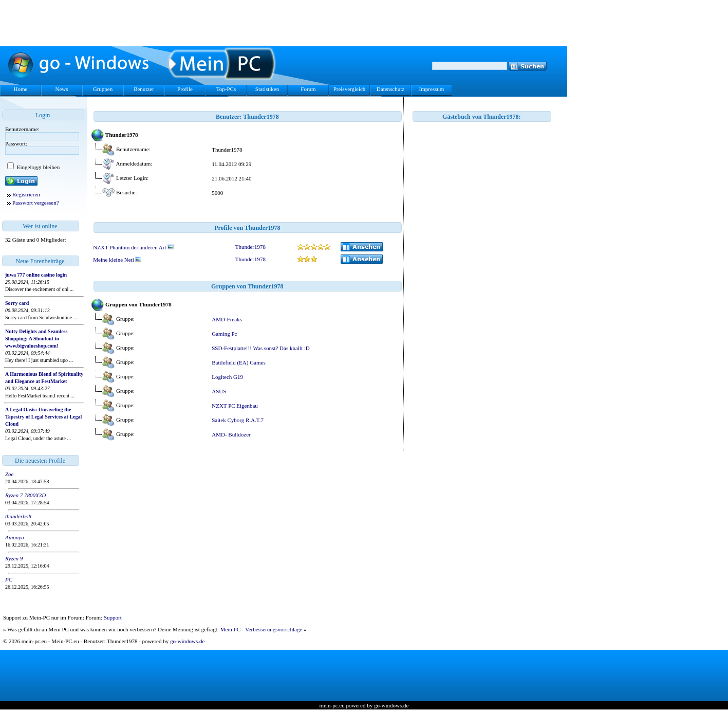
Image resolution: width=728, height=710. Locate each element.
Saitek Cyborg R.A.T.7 (238, 420)
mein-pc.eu (332, 705)
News (61, 89)
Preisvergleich (350, 89)
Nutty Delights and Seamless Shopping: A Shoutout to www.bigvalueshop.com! (36, 339)
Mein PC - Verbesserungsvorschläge (262, 629)
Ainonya (15, 537)
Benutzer (144, 89)
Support (113, 617)
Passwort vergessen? (36, 203)
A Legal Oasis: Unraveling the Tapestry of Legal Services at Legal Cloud (43, 417)
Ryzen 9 (14, 558)
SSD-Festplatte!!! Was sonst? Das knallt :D (260, 348)
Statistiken (267, 89)
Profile (185, 89)
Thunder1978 (250, 247)
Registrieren (26, 194)
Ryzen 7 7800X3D (25, 495)
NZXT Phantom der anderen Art (133, 247)
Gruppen (103, 89)
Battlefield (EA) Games (238, 362)
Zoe (10, 474)
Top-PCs (226, 89)
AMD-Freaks (227, 319)
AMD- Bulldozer (231, 434)
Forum (308, 89)
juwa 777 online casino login (36, 275)
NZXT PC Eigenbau (235, 406)
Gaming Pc (224, 334)
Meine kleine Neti (117, 260)
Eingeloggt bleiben (38, 167)
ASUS (219, 391)
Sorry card (17, 303)
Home (21, 89)
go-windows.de (188, 641)
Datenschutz (390, 89)
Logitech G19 (227, 377)
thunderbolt (18, 516)
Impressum (432, 89)
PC (9, 579)
